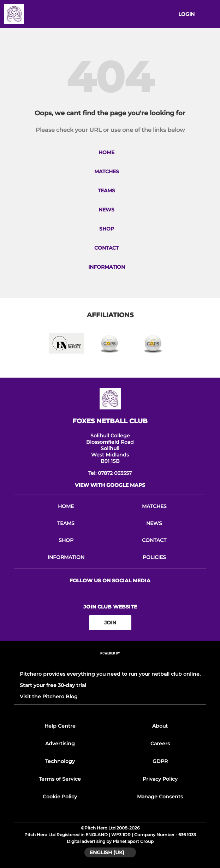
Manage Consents (160, 797)
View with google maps (110, 485)
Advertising (60, 744)
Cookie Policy (60, 797)
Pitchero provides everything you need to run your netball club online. (110, 674)
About (160, 726)
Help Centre (60, 726)
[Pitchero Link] (110, 663)
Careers (160, 744)
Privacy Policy (160, 779)
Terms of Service (60, 779)
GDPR (160, 761)
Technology (60, 761)
